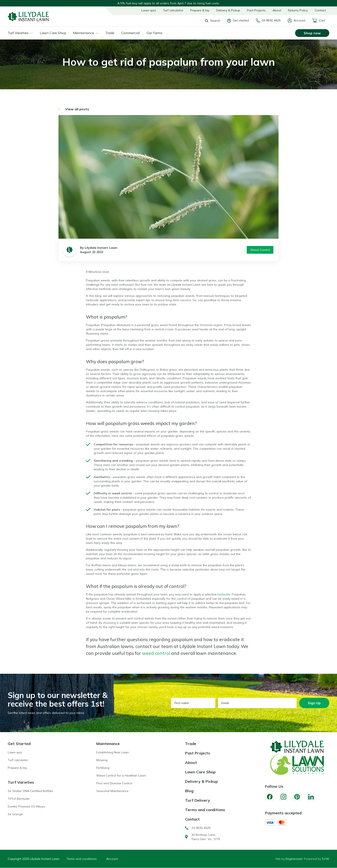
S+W (326, 859)
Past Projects (256, 10)
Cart (319, 21)
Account (296, 21)
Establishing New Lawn (113, 752)
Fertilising (103, 768)
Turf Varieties (18, 33)
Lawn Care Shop (53, 33)
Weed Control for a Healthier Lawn (121, 775)
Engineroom (294, 859)
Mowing (102, 760)
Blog (189, 791)
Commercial (130, 33)
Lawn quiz (149, 10)
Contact (320, 10)
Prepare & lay (200, 10)
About (277, 10)
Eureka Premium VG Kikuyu (26, 806)
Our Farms (155, 33)
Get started (238, 20)
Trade (110, 33)
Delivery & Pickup (228, 10)
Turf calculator (173, 10)
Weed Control (260, 250)
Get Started (19, 744)
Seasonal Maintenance (112, 791)
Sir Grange (15, 814)
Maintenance (84, 33)
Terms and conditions (205, 810)
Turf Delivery (198, 800)
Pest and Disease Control (114, 783)
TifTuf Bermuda (19, 799)
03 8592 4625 (268, 21)
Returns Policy (298, 10)
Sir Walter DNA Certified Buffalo (30, 791)
